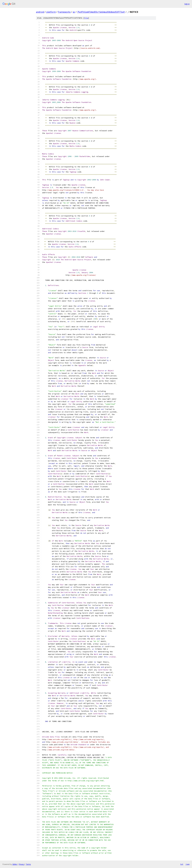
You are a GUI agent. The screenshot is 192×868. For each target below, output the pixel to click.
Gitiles (15, 864)
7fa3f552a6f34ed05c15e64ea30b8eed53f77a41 (101, 12)
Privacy (21, 864)
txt (182, 864)
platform (51, 12)
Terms (28, 864)
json (188, 864)
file (86, 18)
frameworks (64, 12)
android (40, 12)
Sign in (187, 4)
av (74, 12)
